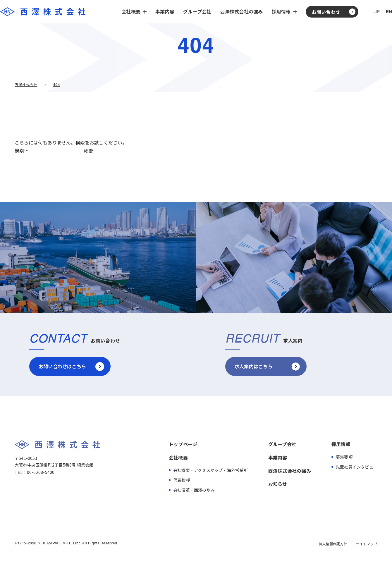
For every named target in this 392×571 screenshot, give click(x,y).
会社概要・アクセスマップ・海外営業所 (210, 470)
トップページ (183, 444)
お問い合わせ (326, 12)
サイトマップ (367, 544)
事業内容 (165, 11)
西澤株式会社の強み (242, 11)
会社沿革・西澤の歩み (194, 490)
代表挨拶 (182, 480)
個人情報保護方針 (333, 544)
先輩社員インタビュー (357, 467)
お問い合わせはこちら (62, 366)
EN (389, 12)
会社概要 (178, 458)
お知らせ (278, 484)
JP (377, 12)
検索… (22, 150)
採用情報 (341, 444)
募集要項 (344, 457)
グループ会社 (197, 11)
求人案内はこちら (254, 366)
